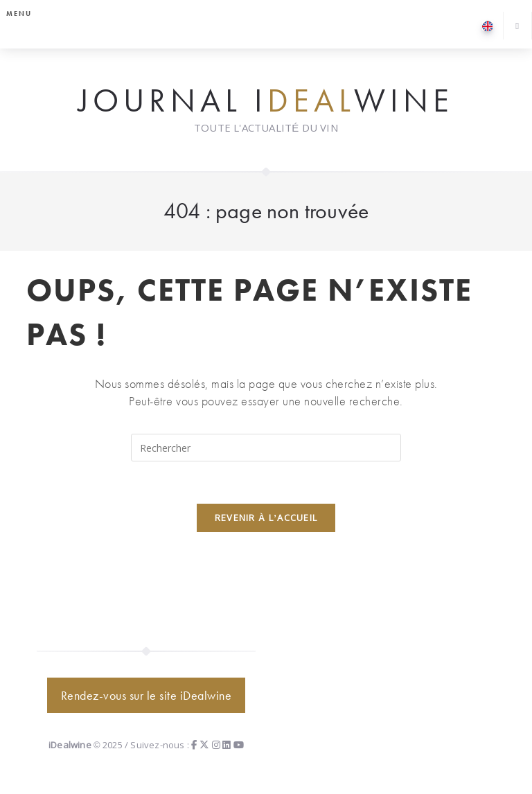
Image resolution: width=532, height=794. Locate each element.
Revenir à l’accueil (266, 518)
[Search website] (517, 27)
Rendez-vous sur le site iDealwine (147, 695)
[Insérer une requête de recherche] (266, 448)
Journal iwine (266, 101)
